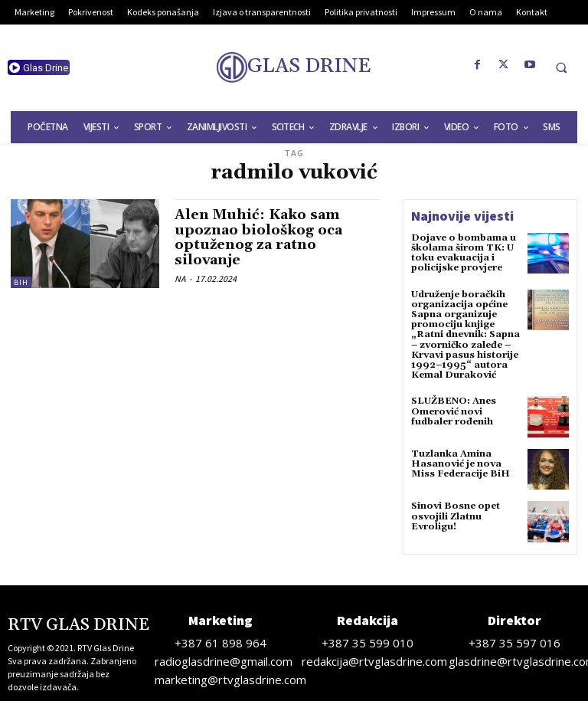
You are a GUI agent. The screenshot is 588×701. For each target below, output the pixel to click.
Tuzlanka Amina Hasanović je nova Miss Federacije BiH (461, 464)
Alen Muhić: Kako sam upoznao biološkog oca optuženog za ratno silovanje (258, 237)
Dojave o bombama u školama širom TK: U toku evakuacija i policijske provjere (464, 253)
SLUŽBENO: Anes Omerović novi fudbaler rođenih (454, 411)
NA (180, 278)
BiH (21, 282)
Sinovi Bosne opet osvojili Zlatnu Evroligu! (456, 516)
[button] (561, 67)
